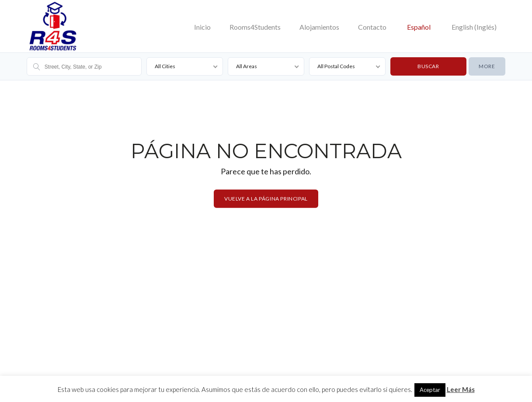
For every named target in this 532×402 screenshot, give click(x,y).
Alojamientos (319, 27)
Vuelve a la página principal (266, 199)
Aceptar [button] (430, 390)
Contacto (372, 27)
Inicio (202, 27)
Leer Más (461, 389)
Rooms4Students (255, 27)
